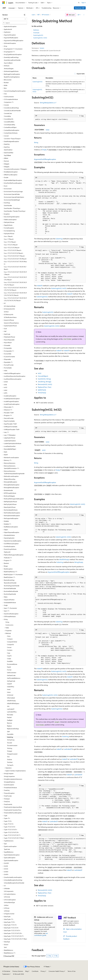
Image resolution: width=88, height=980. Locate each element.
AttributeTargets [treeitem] (9, 69)
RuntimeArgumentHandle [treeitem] (12, 586)
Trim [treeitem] (8, 757)
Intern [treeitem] (9, 692)
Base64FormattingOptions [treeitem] (12, 77)
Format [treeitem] (9, 670)
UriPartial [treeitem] (7, 911)
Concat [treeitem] (9, 647)
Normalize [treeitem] (10, 715)
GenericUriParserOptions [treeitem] (11, 323)
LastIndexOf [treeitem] (11, 709)
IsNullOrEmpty (64, 559)
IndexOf (40, 286)
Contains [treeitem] (10, 650)
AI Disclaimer (6, 971)
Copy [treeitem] (9, 653)
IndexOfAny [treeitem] (11, 687)
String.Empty (79, 562)
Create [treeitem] (9, 659)
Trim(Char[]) (42, 393)
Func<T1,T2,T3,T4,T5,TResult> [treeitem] (13, 250)
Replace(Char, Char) (45, 387)
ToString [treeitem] (10, 748)
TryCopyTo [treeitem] (10, 765)
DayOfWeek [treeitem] (7, 155)
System (42, 48)
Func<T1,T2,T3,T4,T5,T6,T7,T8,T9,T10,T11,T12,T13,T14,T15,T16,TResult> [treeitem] (15, 299)
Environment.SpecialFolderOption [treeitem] (14, 197)
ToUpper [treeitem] (10, 751)
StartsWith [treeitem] (10, 734)
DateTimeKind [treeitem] (8, 150)
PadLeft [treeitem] (9, 717)
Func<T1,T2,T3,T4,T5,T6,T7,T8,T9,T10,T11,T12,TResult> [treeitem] (15, 278)
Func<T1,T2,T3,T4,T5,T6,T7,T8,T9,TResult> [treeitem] (15, 263)
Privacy (43, 971)
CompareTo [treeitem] (10, 644)
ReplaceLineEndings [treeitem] (13, 729)
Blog (27, 971)
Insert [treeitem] (9, 689)
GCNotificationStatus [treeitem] (10, 317)
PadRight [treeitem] (10, 720)
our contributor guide (41, 934)
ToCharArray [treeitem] (11, 740)
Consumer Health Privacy (56, 971)
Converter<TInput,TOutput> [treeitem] (12, 139)
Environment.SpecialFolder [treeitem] (12, 194)
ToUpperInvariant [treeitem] (12, 754)
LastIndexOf (68, 749)
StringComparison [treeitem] (9, 776)
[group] (60, 207)
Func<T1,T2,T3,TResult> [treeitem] (11, 245)
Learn (33, 15)
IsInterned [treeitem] (10, 695)
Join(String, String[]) (44, 382)
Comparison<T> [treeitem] (9, 102)
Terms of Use (72, 971)
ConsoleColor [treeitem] (8, 113)
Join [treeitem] (8, 706)
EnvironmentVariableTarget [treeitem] (12, 200)
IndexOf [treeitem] (9, 684)
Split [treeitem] (8, 731)
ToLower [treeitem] (10, 743)
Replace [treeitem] (9, 726)
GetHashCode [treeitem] (11, 675)
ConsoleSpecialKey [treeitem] (9, 125)
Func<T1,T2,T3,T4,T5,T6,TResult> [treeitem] (14, 253)
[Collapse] (25, 15)
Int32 (48, 130)
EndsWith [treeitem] (10, 661)
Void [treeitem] (5, 947)
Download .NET (80, 8)
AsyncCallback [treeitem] (8, 63)
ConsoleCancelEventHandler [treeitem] (12, 111)
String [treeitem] (7, 622)
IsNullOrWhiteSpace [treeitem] (13, 703)
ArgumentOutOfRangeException (45, 159)
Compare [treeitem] (10, 639)
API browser (45, 15)
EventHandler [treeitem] (8, 205)
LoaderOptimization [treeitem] (10, 441)
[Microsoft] (4, 3)
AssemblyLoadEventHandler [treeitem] (12, 60)
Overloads (36, 33)
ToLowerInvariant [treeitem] (12, 745)
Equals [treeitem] (9, 667)
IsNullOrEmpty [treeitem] (11, 701)
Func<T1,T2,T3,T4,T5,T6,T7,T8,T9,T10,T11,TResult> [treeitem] (15, 273)
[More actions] (84, 15)
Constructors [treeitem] (9, 625)
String (36, 142)
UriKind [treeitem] (6, 905)
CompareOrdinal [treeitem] (12, 642)
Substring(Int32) (38, 35)
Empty (44, 150)
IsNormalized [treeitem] (11, 698)
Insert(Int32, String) (44, 379)
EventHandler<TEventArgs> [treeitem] (12, 208)
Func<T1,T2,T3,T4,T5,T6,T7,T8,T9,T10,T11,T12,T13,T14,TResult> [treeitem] (15, 289)
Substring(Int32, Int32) (40, 38)
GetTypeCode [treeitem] (11, 681)
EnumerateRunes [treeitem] (12, 664)
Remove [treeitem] (9, 723)
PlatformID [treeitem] (7, 552)
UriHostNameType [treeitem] (9, 902)
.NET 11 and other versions (45, 403)
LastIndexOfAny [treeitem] (12, 712)
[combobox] (15, 19)
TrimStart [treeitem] (10, 762)
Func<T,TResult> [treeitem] (9, 239)
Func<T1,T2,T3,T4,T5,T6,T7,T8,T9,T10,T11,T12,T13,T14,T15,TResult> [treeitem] (15, 294)
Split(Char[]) (42, 390)
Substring (59, 239)
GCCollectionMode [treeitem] (10, 306)
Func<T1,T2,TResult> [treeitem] (10, 242)
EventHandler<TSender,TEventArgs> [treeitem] (15, 211)
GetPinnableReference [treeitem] (14, 678)
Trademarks (6, 974)
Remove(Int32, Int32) (45, 384)
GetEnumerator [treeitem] (12, 673)
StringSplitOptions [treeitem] (9, 782)
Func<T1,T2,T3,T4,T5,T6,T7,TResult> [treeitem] (15, 256)
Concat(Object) (43, 376)
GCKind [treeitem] (6, 312)
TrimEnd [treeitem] (9, 759)
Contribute (35, 971)
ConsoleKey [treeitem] (7, 116)
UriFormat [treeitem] (7, 897)
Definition (36, 30)
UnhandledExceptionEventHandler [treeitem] (14, 883)
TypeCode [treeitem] (7, 849)
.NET (38, 15)
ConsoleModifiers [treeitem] (9, 122)
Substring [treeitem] (10, 737)
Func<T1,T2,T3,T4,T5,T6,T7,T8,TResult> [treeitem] (15, 259)
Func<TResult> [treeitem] (9, 236)
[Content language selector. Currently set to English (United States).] (11, 967)
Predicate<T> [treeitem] (8, 558)
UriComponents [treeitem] (9, 891)
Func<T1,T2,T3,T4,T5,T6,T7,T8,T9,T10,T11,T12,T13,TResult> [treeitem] (15, 284)
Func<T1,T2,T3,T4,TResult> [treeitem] (12, 248)
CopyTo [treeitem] (9, 656)
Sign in (84, 3)
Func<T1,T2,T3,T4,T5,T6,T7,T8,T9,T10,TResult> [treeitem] (15, 268)
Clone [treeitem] (9, 636)
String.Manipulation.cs (47, 103)
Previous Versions (18, 971)
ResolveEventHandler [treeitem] (10, 583)
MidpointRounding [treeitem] (10, 479)
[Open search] (79, 3)
